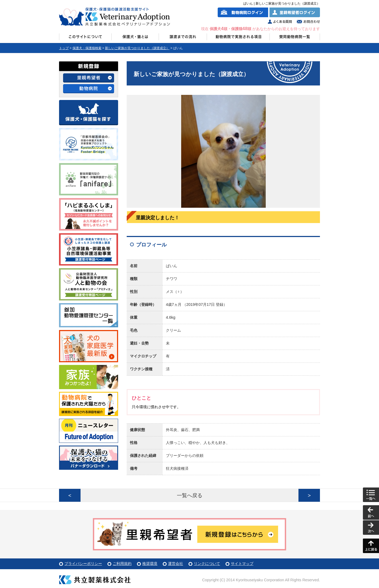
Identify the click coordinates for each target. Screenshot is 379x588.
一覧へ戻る (190, 495)
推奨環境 (150, 564)
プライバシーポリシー (83, 564)
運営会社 (176, 564)
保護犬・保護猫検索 (87, 48)
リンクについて (207, 564)
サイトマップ (242, 564)
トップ (64, 48)
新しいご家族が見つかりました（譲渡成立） (137, 48)
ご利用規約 (122, 564)
